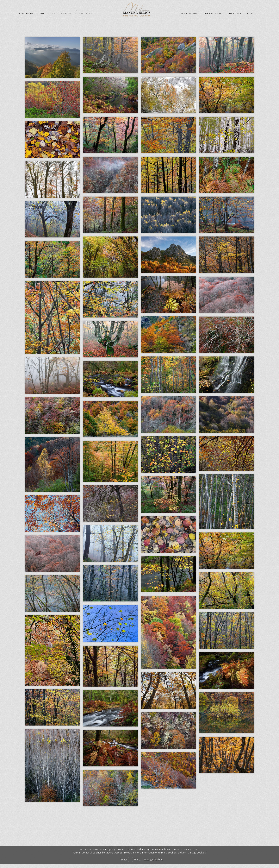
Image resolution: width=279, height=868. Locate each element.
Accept (123, 859)
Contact (254, 13)
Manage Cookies (153, 859)
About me (234, 13)
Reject (137, 859)
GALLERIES (26, 13)
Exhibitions (213, 13)
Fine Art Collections (76, 13)
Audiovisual (190, 13)
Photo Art (47, 13)
